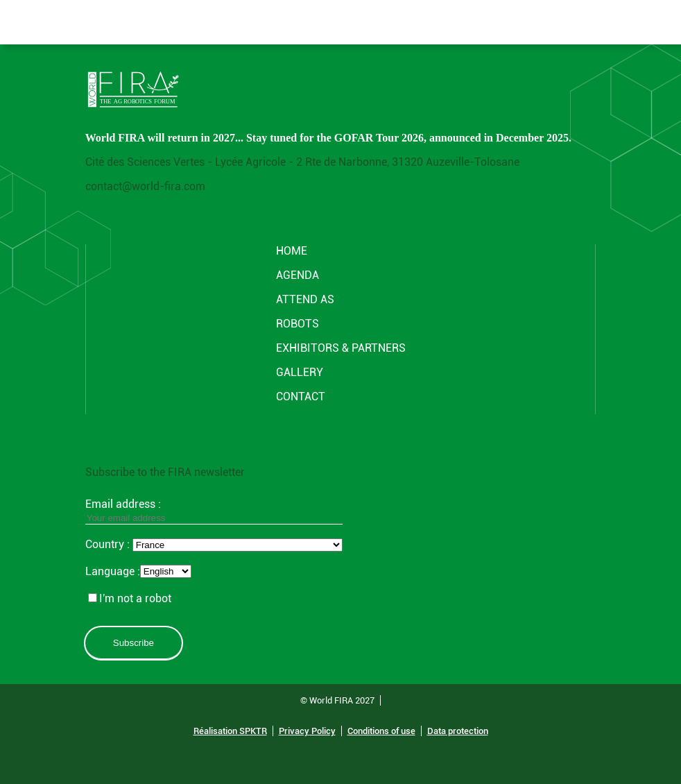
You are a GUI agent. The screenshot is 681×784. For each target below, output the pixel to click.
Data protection (458, 731)
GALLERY (300, 372)
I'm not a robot (130, 598)
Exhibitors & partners (341, 348)
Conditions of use (381, 731)
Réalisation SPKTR (230, 731)
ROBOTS (298, 324)
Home (292, 251)
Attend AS (305, 299)
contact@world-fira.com (145, 186)
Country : (109, 544)
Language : (113, 571)
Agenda (298, 275)
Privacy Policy (307, 731)
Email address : (214, 511)
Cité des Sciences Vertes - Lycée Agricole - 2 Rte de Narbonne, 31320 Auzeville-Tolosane (302, 162)
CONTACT (301, 397)
